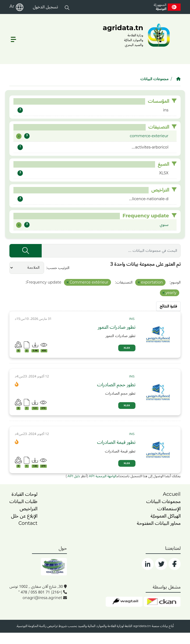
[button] (67, 7)
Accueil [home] (172, 494)
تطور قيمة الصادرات (116, 442)
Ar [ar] (12, 6)
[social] (175, 564)
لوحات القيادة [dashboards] (24, 494)
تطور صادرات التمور (117, 327)
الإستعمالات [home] (169, 509)
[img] (158, 334)
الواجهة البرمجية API (103, 476)
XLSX (127, 348)
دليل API (73, 476)
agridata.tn (142, 626)
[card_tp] (132, 319)
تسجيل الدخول (45, 7)
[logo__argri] (137, 35)
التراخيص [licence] (28, 509)
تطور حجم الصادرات (116, 385)
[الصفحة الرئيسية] (178, 79)
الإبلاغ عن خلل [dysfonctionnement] (24, 516)
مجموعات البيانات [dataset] (163, 501)
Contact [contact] (28, 523)
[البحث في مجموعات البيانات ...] (111, 251)
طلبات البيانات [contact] (23, 501)
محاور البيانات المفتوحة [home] (159, 523)
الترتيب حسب (58, 268)
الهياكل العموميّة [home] (166, 516)
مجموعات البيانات (154, 79)
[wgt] (124, 602)
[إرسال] (26, 251)
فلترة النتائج (168, 306)
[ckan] (162, 602)
